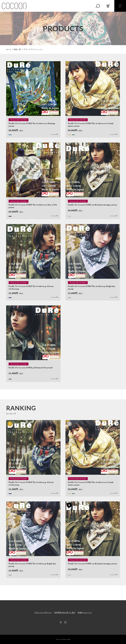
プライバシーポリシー (43, 613)
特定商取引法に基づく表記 (65, 613)
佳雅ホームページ (85, 613)
